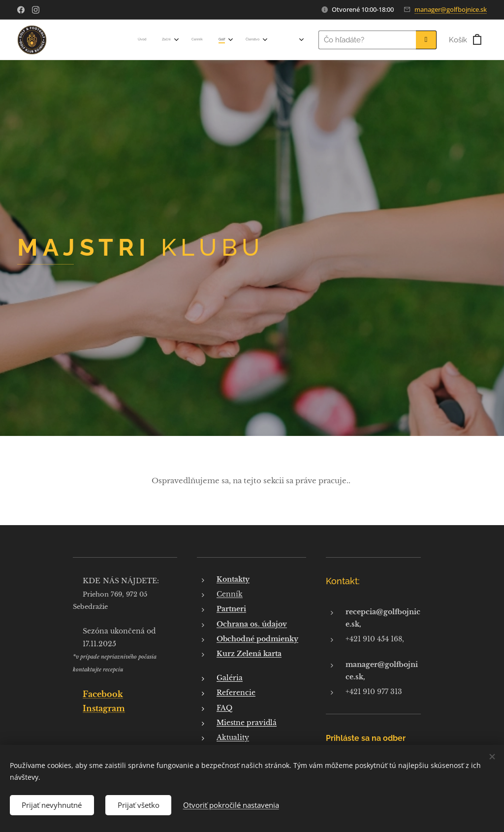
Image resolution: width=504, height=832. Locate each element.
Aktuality (233, 737)
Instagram (104, 708)
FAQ (224, 707)
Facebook (103, 694)
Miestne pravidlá (247, 723)
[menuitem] (121, 40)
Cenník (230, 594)
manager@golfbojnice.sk (451, 9)
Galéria (230, 678)
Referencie (236, 693)
